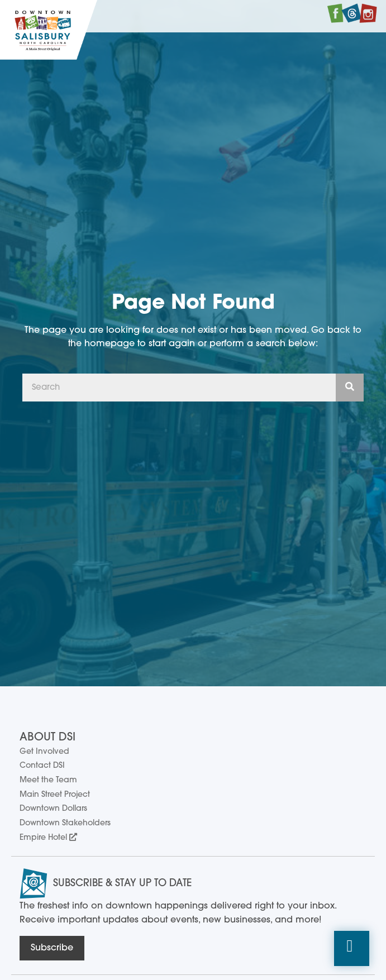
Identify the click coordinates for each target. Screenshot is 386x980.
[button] (352, 949)
